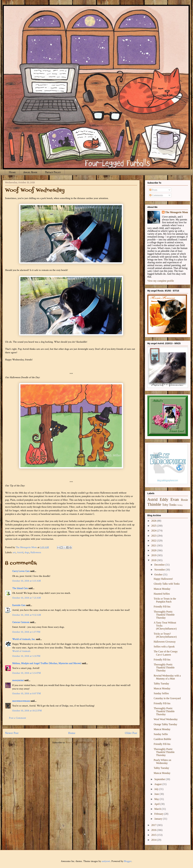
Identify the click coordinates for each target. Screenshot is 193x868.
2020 (154, 550)
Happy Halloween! (163, 579)
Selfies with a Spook (164, 647)
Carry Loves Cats (21, 571)
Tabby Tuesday (161, 684)
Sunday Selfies (161, 693)
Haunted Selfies (162, 594)
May (157, 799)
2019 (154, 555)
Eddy (164, 499)
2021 (154, 545)
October (159, 575)
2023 (154, 536)
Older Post (131, 733)
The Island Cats (20, 588)
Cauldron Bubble (162, 739)
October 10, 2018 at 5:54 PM (26, 673)
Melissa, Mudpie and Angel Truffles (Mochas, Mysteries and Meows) (47, 663)
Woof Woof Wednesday (166, 719)
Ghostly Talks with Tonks (167, 584)
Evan (175, 499)
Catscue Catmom (21, 622)
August (158, 784)
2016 (154, 830)
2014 (154, 840)
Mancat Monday (162, 589)
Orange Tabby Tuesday (165, 724)
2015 (154, 835)
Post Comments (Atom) (78, 743)
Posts (153, 190)
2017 (154, 825)
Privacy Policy (53, 172)
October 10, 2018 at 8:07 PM (26, 694)
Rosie (184, 500)
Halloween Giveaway (165, 642)
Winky (180, 505)
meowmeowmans (21, 701)
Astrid (20, 552)
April (157, 804)
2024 (154, 531)
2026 (154, 521)
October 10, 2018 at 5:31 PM (26, 656)
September (160, 779)
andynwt (106, 861)
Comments (156, 195)
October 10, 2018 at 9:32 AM (27, 615)
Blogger (128, 861)
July (157, 789)
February (159, 814)
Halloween (36, 552)
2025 (154, 526)
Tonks (173, 505)
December (160, 565)
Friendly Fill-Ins (162, 607)
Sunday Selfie (161, 734)
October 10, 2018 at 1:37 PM (26, 632)
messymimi (18, 680)
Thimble (154, 504)
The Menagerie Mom (177, 212)
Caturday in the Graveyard (167, 698)
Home (12, 172)
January (159, 819)
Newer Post (12, 733)
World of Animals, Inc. (24, 639)
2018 (154, 560)
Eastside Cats (19, 605)
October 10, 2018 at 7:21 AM (26, 598)
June (157, 794)
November (160, 570)
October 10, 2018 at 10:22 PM (27, 711)
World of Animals (21, 651)
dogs (27, 552)
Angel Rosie (30, 172)
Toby (165, 505)
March (158, 809)
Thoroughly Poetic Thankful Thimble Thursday (164, 615)
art (14, 552)
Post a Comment (18, 718)
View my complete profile (161, 281)
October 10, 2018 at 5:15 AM (26, 581)
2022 (154, 541)
